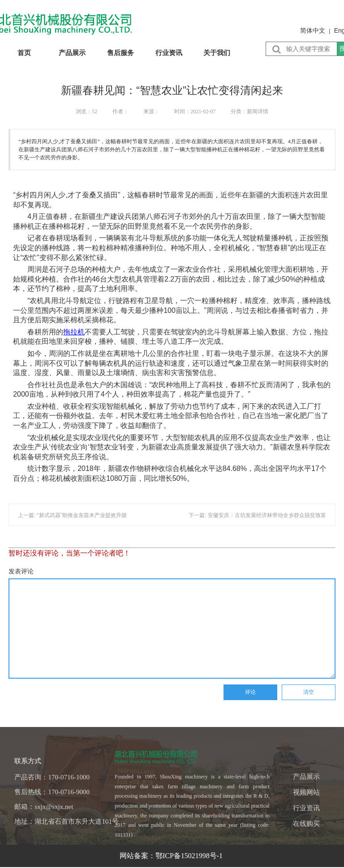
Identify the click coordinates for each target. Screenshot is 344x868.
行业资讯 (169, 53)
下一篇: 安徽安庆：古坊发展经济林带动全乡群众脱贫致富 (257, 515)
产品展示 (72, 53)
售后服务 (120, 53)
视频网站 (306, 792)
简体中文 (313, 30)
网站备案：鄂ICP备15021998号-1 (172, 856)
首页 (24, 53)
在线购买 (306, 824)
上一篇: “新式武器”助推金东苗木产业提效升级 (72, 515)
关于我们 (217, 53)
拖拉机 (74, 332)
